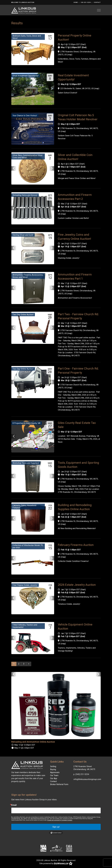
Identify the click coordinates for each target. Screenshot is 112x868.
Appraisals (55, 772)
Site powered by (56, 864)
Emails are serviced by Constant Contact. (60, 820)
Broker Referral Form (59, 784)
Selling (53, 766)
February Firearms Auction (76, 545)
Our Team (54, 775)
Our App (54, 778)
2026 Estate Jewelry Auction (77, 585)
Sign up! (56, 827)
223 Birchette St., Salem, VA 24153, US (77, 88)
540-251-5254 (86, 2)
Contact (97, 2)
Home (76, 2)
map (70, 55)
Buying (53, 769)
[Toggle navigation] (99, 10)
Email (14, 805)
